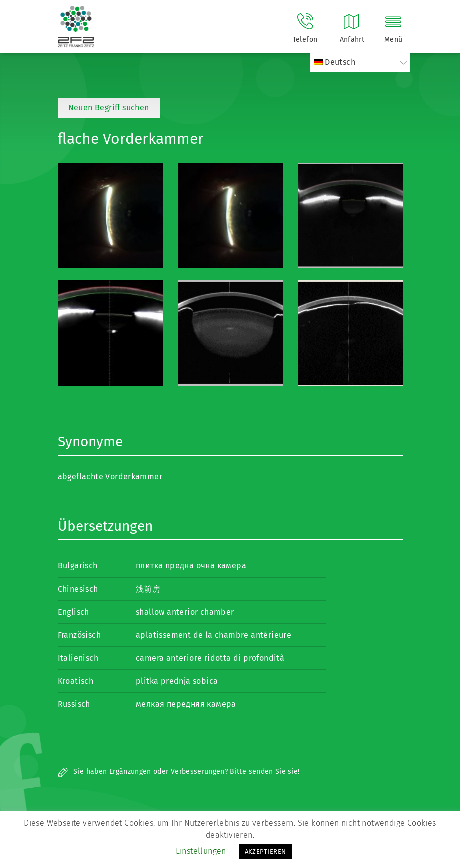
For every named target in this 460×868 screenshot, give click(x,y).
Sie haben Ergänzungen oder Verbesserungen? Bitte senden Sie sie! (179, 772)
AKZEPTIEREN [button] (266, 852)
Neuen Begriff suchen (109, 107)
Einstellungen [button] (201, 851)
